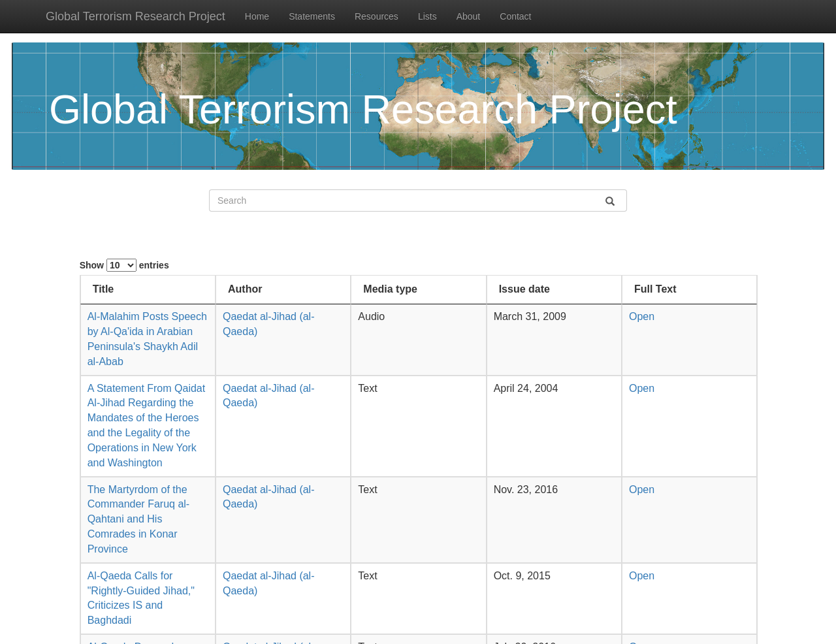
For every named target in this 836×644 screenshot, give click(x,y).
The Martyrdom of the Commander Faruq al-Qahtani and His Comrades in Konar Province (139, 519)
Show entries (124, 265)
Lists (427, 16)
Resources (377, 16)
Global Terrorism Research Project (136, 16)
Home (257, 16)
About (469, 16)
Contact (515, 16)
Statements (312, 16)
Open (644, 316)
